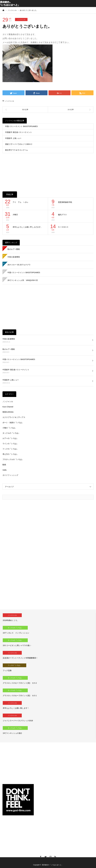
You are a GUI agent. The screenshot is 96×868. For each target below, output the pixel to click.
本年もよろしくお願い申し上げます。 (27, 227)
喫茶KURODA (8, 412)
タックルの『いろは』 (11, 433)
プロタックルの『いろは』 (13, 459)
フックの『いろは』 (10, 449)
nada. (5, 470)
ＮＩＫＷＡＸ (63, 227)
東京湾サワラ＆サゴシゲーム (16, 150)
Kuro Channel (8, 407)
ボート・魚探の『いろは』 (13, 423)
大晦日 (15, 215)
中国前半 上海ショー (13, 138)
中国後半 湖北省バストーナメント (18, 132)
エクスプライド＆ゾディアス (14, 417)
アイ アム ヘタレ (20, 202)
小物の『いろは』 (9, 428)
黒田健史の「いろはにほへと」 (52, 865)
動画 (4, 465)
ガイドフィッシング (10, 475)
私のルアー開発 (14, 249)
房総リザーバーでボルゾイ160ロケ (19, 144)
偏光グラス (62, 215)
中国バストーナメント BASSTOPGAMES (21, 126)
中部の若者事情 (14, 257)
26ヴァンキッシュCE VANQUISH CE (23, 280)
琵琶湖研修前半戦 (65, 202)
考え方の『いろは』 (10, 454)
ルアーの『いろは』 (10, 438)
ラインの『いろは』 (10, 444)
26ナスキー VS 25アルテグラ (19, 265)
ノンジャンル (21, 19)
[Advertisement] (48, 170)
